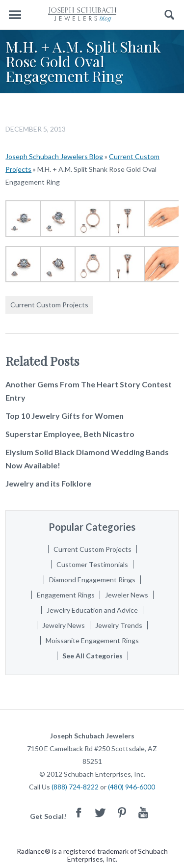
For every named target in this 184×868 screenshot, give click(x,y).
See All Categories (92, 656)
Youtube (143, 812)
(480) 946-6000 (131, 787)
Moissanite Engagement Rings (92, 640)
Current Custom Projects (49, 305)
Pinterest (122, 812)
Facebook (79, 812)
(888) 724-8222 (75, 787)
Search (170, 15)
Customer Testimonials (92, 564)
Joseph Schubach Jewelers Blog (54, 156)
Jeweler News (127, 595)
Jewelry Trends (119, 625)
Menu (15, 15)
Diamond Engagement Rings (92, 580)
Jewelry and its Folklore (48, 483)
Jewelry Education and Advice (92, 610)
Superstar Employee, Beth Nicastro (70, 434)
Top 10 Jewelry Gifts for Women (65, 416)
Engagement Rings (66, 595)
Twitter (100, 812)
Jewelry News (64, 625)
